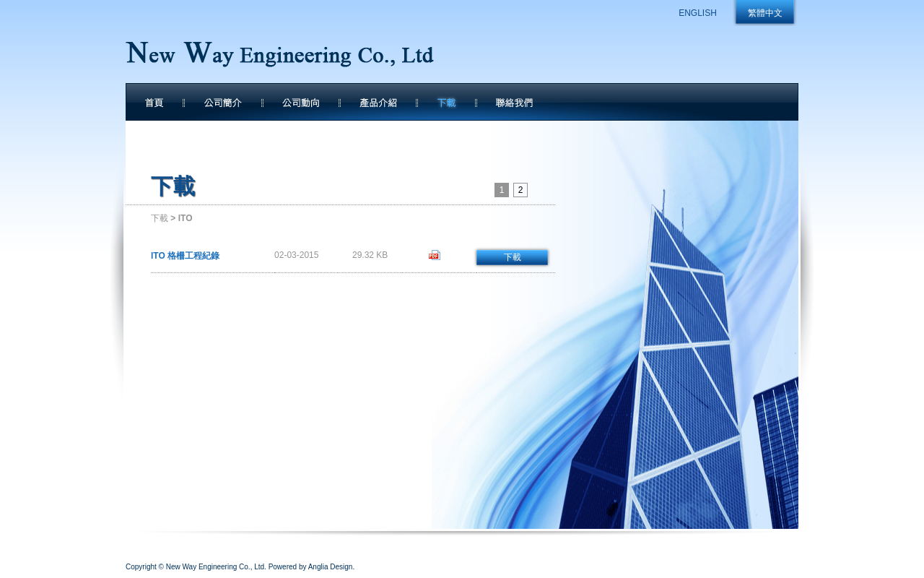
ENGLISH (698, 13)
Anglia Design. (331, 567)
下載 (160, 218)
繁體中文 (765, 13)
